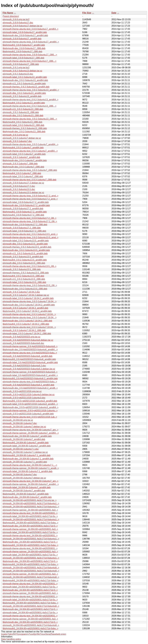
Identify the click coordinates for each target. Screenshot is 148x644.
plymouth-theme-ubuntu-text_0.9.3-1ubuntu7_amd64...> (30, 151)
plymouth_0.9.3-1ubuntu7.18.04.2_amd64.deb (25, 308)
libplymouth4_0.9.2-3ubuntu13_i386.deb (22, 122)
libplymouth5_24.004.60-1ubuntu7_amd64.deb (26, 443)
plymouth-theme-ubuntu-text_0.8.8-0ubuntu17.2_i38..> (29, 218)
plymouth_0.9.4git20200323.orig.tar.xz (21, 337)
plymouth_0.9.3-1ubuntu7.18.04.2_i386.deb (24, 330)
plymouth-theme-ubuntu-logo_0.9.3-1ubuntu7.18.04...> (30, 301)
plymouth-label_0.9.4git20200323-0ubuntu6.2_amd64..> (30, 375)
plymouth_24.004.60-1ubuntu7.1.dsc (21, 449)
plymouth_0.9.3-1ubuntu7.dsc (17, 141)
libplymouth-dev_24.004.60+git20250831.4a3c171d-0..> (30, 526)
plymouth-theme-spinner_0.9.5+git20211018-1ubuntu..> (30, 411)
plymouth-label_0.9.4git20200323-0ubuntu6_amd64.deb (30, 362)
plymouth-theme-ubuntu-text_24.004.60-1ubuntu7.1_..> (30, 465)
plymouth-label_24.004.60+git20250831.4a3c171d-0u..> (30, 516)
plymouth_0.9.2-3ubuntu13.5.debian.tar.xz (23, 193)
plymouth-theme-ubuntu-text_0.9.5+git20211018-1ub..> (30, 417)
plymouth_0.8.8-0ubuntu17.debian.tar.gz (22, 26)
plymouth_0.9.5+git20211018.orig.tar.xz (22, 391)
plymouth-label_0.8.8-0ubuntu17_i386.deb (23, 58)
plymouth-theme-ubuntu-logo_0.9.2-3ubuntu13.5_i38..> (30, 285)
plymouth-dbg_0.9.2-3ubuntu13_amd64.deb (24, 93)
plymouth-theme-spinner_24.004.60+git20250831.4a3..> (30, 510)
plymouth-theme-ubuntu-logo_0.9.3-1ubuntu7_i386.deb (30, 170)
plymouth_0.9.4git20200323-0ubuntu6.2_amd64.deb (28, 385)
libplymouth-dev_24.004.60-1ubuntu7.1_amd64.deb (28, 459)
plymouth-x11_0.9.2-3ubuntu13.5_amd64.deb (25, 253)
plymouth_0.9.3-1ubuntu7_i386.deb (20, 164)
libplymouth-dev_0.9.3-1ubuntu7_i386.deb (23, 167)
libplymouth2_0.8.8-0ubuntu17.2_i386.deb (23, 215)
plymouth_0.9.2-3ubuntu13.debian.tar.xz (22, 71)
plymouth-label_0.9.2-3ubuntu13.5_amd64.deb (26, 241)
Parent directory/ (11, 16)
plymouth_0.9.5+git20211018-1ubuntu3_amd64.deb (28, 414)
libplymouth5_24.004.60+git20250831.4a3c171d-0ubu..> (30, 523)
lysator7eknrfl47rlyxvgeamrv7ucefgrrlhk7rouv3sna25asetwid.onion (34, 634)
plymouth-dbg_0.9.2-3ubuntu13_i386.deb (23, 116)
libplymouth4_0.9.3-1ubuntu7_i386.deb (22, 173)
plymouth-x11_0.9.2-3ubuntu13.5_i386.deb (24, 279)
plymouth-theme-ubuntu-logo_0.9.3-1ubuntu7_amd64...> (31, 144)
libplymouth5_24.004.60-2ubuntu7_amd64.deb (26, 494)
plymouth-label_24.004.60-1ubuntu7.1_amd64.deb (28, 471)
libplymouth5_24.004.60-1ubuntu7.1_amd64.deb (26, 455)
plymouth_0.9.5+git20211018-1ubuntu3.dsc (24, 398)
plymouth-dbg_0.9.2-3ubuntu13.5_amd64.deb (25, 244)
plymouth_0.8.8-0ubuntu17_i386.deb (21, 64)
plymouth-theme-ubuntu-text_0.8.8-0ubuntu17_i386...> (29, 61)
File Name (8, 13)
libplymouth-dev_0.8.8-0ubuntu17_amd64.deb (25, 35)
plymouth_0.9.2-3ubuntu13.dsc (18, 74)
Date (114, 13)
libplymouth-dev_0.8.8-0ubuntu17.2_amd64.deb (26, 205)
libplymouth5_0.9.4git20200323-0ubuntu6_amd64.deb (29, 359)
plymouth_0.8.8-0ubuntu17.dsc (18, 23)
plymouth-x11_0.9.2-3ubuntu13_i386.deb (23, 109)
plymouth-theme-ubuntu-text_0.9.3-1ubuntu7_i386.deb (29, 180)
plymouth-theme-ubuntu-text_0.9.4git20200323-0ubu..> (30, 353)
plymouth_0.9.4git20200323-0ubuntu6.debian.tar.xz (28, 340)
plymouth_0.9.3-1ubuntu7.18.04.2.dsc (21, 292)
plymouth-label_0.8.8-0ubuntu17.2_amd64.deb (26, 202)
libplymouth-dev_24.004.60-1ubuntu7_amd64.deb (27, 436)
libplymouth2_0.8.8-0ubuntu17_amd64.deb (24, 45)
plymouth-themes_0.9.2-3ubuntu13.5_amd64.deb (27, 247)
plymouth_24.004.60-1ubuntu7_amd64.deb (24, 439)
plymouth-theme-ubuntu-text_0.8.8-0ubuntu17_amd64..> (31, 29)
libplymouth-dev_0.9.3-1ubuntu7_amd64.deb (25, 160)
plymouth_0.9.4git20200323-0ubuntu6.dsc (23, 343)
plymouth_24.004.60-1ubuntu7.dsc (20, 423)
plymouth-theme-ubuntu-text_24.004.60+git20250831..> (30, 513)
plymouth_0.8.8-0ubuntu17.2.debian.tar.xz (23, 183)
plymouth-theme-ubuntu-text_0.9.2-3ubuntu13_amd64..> (31, 100)
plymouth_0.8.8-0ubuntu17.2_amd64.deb (23, 209)
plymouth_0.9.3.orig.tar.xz (15, 135)
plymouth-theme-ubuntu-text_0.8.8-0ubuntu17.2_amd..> (30, 199)
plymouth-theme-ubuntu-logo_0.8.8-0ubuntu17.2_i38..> (30, 221)
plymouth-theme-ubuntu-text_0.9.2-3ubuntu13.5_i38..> (29, 266)
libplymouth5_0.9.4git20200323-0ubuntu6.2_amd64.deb (30, 378)
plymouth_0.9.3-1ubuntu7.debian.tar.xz (22, 138)
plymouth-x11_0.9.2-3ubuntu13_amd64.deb (24, 84)
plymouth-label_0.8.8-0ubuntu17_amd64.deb (25, 32)
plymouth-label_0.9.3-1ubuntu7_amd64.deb (24, 154)
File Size (87, 13)
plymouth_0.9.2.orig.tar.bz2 (16, 68)
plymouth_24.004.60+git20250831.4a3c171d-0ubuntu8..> (31, 568)
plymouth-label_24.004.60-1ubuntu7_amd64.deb (27, 446)
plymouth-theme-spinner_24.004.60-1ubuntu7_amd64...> (31, 433)
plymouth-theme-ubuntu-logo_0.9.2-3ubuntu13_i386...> (30, 119)
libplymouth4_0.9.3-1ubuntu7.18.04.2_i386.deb (26, 324)
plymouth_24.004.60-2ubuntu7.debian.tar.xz (24, 478)
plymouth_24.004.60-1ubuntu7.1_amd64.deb (25, 462)
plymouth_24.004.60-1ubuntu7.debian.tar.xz (24, 427)
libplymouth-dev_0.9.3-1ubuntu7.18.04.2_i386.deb (27, 321)
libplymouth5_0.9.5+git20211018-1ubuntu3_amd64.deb (30, 401)
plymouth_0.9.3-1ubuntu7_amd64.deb (21, 157)
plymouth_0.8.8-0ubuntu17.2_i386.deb (22, 228)
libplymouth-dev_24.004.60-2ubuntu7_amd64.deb (27, 497)
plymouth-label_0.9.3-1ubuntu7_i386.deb (23, 176)
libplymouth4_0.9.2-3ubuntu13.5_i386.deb (23, 276)
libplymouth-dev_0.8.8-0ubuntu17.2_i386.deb (25, 225)
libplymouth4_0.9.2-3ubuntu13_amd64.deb (24, 103)
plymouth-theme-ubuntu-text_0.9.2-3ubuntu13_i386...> (29, 106)
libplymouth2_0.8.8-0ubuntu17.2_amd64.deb (25, 212)
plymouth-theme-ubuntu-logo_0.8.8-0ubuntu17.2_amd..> (31, 196)
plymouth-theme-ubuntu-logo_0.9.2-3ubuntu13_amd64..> (31, 90)
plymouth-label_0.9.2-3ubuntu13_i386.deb (23, 125)
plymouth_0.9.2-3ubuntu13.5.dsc (19, 189)
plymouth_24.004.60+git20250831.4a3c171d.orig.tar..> (30, 500)
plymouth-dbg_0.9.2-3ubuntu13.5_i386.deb (24, 263)
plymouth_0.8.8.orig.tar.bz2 (16, 19)
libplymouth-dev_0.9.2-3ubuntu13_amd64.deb (25, 80)
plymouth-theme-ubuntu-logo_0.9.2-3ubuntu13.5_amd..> (31, 237)
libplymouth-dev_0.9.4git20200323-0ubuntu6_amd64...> (30, 350)
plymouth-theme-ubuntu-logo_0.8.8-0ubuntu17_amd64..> (31, 42)
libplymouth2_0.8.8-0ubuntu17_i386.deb (22, 52)
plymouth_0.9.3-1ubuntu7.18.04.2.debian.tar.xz (26, 295)
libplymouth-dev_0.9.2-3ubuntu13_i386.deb (24, 132)
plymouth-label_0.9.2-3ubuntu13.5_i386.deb (24, 282)
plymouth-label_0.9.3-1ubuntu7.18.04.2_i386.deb (27, 334)
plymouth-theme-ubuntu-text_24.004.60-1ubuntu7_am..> (31, 430)
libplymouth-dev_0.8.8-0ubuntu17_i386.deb (24, 48)
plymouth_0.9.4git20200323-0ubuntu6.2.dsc (24, 366)
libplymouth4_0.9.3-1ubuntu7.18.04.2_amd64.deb (27, 311)
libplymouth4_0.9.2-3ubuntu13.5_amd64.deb (25, 260)
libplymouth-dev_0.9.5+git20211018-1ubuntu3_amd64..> (31, 407)
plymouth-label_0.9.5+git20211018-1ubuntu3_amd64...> (30, 404)
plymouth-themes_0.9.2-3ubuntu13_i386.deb (25, 128)
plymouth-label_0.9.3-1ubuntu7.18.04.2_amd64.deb (28, 298)
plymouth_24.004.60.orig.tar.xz (18, 420)
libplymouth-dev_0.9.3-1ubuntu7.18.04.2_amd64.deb (29, 305)
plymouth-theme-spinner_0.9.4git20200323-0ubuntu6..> (30, 346)
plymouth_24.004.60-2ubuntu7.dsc (20, 475)
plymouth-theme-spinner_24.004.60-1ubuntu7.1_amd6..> (31, 468)
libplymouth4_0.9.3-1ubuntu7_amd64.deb (23, 148)
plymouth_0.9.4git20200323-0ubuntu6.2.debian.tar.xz (29, 369)
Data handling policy (11, 639)
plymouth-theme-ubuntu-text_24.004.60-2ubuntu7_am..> (31, 481)
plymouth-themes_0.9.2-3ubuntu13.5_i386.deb (26, 273)
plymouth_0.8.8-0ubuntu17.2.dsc (19, 186)
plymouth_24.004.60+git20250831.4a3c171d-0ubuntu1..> (31, 503)
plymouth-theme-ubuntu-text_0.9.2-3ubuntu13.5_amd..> (30, 234)
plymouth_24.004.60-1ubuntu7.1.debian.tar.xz (25, 452)
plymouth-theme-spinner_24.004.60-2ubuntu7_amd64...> (31, 484)
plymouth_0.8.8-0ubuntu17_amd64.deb (22, 39)
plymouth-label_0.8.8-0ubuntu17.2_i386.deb (24, 231)
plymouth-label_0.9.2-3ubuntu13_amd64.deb (25, 77)
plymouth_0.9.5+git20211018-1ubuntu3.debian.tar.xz (29, 395)
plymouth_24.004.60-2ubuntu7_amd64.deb (24, 491)
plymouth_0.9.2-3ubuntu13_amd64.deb (22, 96)
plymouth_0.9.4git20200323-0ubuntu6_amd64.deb (28, 356)
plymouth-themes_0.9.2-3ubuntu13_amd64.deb (26, 87)
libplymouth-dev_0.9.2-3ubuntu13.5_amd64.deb (26, 250)
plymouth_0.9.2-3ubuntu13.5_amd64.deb (23, 257)
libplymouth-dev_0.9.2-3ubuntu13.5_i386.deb (25, 289)
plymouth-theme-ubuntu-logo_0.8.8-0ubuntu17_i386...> (30, 55)
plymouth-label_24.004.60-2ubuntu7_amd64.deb (27, 487)
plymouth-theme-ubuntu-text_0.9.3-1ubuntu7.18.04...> (29, 314)
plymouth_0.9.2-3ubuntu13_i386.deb (21, 112)
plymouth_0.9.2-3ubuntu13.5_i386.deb (22, 269)
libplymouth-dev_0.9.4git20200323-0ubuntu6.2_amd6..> (30, 388)
